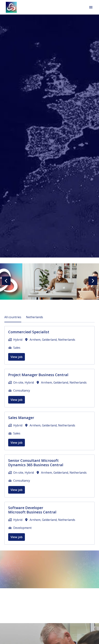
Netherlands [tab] (35, 317)
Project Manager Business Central (38, 375)
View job (17, 357)
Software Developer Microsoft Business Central (32, 510)
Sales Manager (21, 418)
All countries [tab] (13, 317)
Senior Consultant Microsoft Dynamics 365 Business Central (36, 463)
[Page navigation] (91, 7)
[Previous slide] (6, 281)
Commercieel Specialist (29, 332)
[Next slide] (93, 281)
